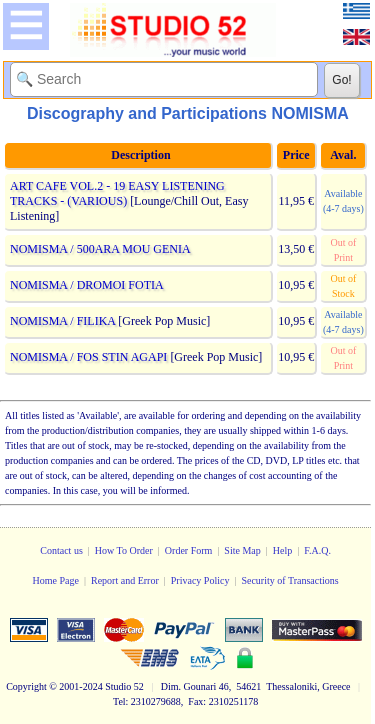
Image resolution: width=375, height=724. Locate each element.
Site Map (242, 550)
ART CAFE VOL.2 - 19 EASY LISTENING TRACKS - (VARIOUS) (117, 193)
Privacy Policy (200, 580)
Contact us (61, 550)
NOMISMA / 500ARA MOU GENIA (100, 249)
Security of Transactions (289, 580)
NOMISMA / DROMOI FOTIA (86, 285)
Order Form (189, 550)
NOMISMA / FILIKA (62, 321)
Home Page (56, 580)
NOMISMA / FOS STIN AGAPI (88, 357)
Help (282, 550)
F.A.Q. (317, 550)
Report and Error (125, 580)
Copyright (26, 686)
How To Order (124, 550)
